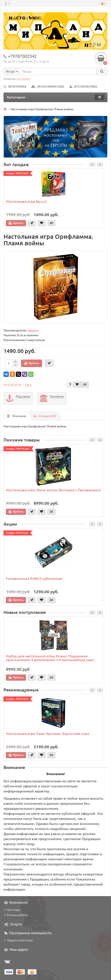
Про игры (12, 909)
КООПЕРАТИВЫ (83, 86)
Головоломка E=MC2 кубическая (34, 578)
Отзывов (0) (44, 416)
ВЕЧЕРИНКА (15, 86)
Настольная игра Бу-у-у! (26, 201)
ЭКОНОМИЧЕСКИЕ (48, 86)
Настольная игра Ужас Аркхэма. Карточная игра (48, 733)
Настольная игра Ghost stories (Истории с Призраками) (53, 490)
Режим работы (16, 915)
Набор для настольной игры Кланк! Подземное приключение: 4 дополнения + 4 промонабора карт (50, 658)
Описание (17, 416)
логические (23, 79)
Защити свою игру (19, 940)
